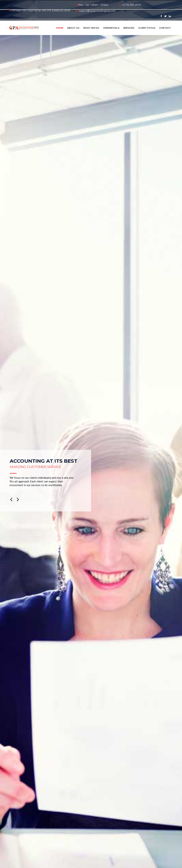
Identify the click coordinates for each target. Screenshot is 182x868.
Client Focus (147, 28)
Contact (165, 28)
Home (60, 28)
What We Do (91, 28)
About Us (73, 28)
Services (129, 28)
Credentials (111, 28)
